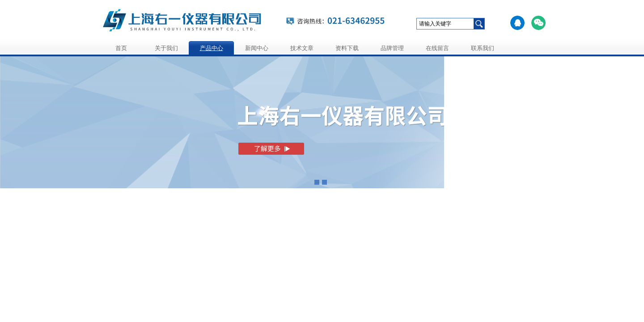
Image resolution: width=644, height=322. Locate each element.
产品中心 (212, 48)
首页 (121, 48)
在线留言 (437, 48)
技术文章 (302, 48)
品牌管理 (392, 48)
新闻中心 (257, 48)
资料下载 (347, 48)
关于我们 (166, 48)
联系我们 (483, 48)
